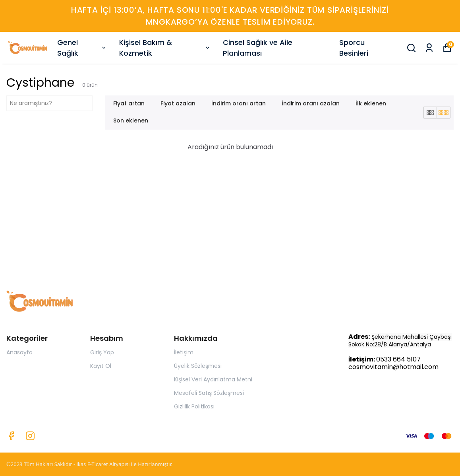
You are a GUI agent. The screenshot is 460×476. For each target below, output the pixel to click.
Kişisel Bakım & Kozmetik (165, 48)
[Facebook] (11, 436)
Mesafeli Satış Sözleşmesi (209, 393)
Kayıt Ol (101, 366)
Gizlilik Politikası (194, 406)
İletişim (184, 352)
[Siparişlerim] (429, 48)
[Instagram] (30, 436)
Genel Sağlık (82, 48)
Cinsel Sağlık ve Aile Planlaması (258, 48)
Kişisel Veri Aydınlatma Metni (213, 379)
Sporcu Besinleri (354, 48)
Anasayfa (19, 352)
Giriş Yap (102, 352)
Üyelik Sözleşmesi (198, 366)
